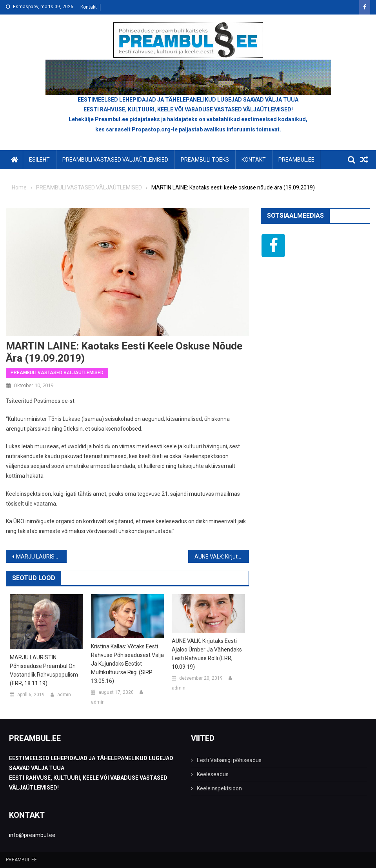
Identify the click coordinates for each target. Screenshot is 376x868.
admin (64, 695)
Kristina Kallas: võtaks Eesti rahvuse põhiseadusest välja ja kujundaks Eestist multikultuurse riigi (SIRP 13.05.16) (127, 664)
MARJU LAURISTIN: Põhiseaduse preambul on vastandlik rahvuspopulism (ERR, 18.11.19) (41, 557)
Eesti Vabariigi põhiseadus (229, 760)
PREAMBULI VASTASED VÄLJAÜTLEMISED (115, 160)
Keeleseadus (213, 774)
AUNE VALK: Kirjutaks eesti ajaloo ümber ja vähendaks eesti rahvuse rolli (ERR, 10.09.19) (222, 557)
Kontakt (89, 7)
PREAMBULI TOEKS (205, 160)
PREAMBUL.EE (296, 160)
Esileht (39, 160)
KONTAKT (254, 160)
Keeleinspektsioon (219, 788)
